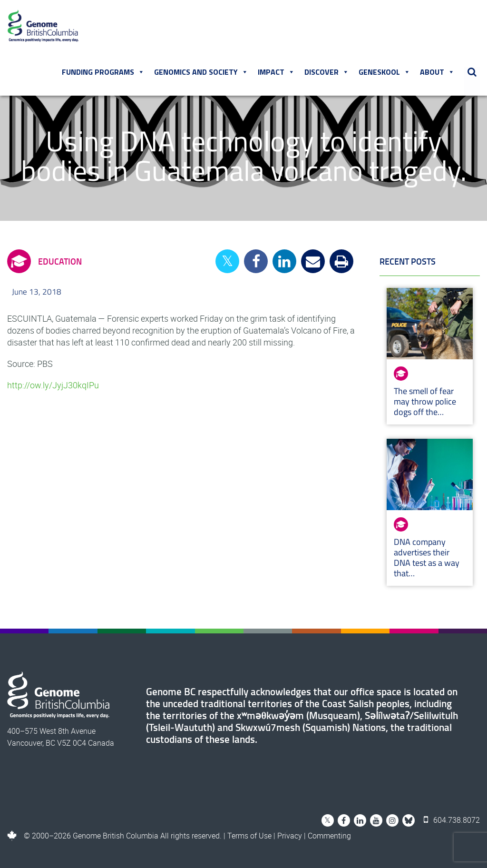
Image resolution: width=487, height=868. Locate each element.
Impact (276, 72)
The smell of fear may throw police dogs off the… (425, 401)
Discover (327, 72)
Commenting (329, 836)
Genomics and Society (201, 72)
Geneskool (385, 72)
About (437, 72)
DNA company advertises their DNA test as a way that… (427, 557)
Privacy (290, 836)
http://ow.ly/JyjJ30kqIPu (53, 385)
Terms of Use (249, 836)
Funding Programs (103, 72)
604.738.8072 (452, 820)
